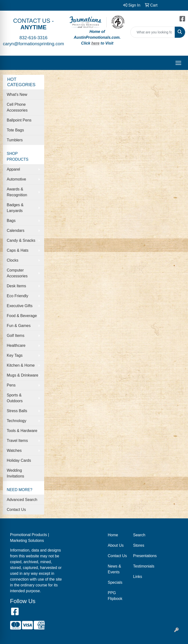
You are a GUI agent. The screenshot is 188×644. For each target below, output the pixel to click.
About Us (116, 545)
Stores (139, 545)
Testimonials (143, 566)
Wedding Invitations (15, 473)
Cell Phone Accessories (17, 107)
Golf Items (16, 336)
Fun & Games (19, 326)
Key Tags (15, 355)
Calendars (16, 231)
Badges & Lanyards (15, 208)
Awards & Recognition (17, 192)
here (96, 43)
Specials (115, 582)
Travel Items (17, 441)
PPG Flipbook (115, 596)
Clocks (13, 260)
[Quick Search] (153, 32)
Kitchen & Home (21, 365)
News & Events (115, 569)
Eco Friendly (17, 296)
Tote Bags (15, 130)
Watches (14, 451)
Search (139, 535)
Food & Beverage (22, 316)
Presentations (143, 556)
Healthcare (16, 345)
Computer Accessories (17, 273)
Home (113, 535)
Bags (11, 221)
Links (138, 577)
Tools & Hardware (22, 431)
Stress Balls (17, 411)
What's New (17, 95)
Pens (11, 385)
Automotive (16, 179)
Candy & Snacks (21, 240)
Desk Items (16, 286)
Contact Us (16, 510)
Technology (17, 421)
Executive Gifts (20, 306)
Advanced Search (22, 500)
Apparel (13, 169)
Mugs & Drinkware (23, 375)
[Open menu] (178, 63)
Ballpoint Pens (19, 120)
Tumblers (15, 140)
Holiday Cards (19, 460)
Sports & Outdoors (15, 398)
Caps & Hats (18, 250)
